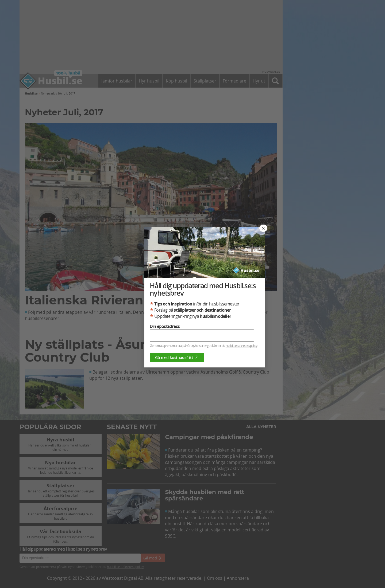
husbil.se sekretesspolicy (241, 346)
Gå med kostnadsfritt (177, 357)
